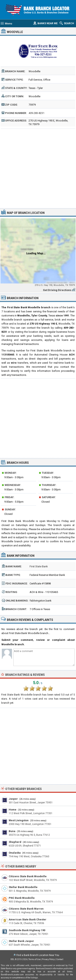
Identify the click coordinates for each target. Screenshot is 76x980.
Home (13, 810)
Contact (60, 959)
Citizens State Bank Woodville (28, 876)
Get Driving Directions (57, 290)
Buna (12, 831)
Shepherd (15, 842)
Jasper (13, 799)
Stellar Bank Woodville (23, 887)
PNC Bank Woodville (22, 898)
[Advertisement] (38, 168)
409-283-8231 (36, 113)
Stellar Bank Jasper (21, 941)
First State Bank (39, 566)
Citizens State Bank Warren (26, 909)
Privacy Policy (48, 959)
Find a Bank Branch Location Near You (38, 955)
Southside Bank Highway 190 (27, 930)
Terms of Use (35, 959)
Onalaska (15, 853)
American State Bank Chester (28, 919)
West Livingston (19, 820)
